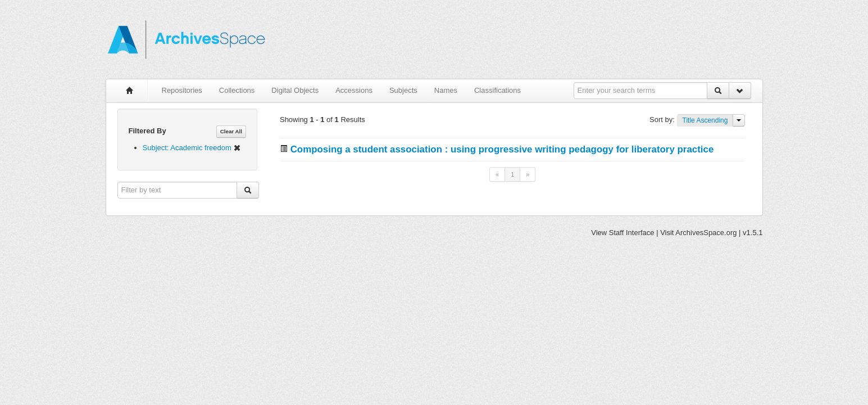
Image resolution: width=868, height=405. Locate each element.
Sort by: (663, 120)
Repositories (182, 90)
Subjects (403, 90)
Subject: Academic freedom (192, 148)
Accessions (354, 90)
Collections (237, 90)
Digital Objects (295, 90)
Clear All (231, 131)
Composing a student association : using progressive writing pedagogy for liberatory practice (502, 149)
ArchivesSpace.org (706, 233)
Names (446, 90)
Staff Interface (632, 233)
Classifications (497, 90)
